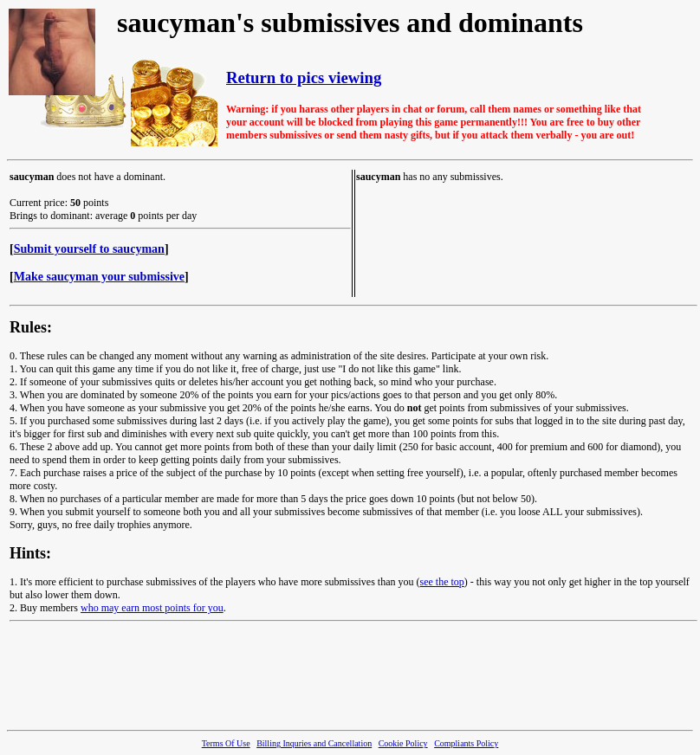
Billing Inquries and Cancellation (314, 743)
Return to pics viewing (304, 77)
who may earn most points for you (152, 608)
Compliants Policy (466, 743)
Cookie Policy (403, 743)
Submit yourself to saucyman (89, 248)
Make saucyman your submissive (99, 276)
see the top (442, 582)
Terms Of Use (226, 743)
